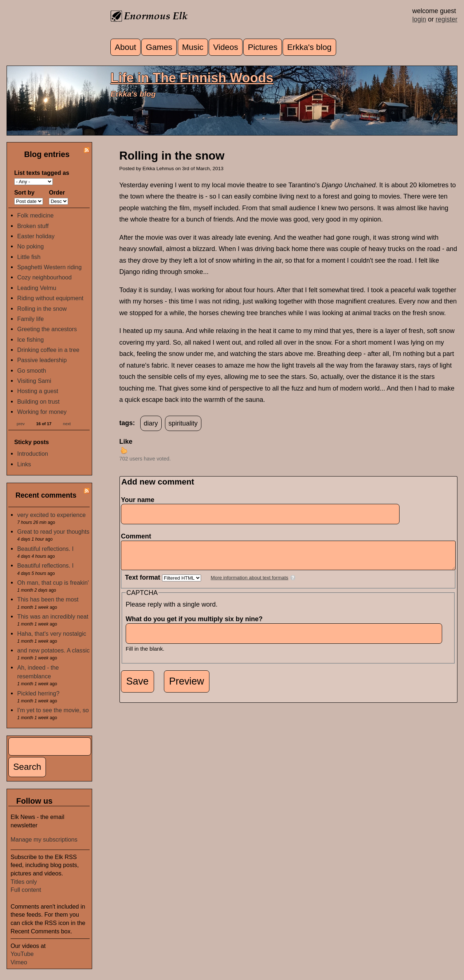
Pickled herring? (38, 693)
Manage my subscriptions (44, 839)
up (124, 450)
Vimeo (19, 962)
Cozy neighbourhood (44, 277)
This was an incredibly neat (53, 616)
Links (24, 464)
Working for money (42, 412)
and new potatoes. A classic (53, 650)
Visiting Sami (34, 381)
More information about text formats (250, 583)
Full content (26, 890)
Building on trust (38, 401)
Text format (143, 583)
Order (57, 192)
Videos (225, 47)
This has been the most (48, 599)
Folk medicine (35, 215)
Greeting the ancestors (47, 329)
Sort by (24, 192)
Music (193, 47)
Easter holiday (36, 236)
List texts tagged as (42, 173)
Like (126, 442)
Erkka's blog (310, 47)
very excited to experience (51, 515)
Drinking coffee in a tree (48, 350)
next (67, 423)
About (125, 47)
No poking (30, 246)
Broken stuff (33, 226)
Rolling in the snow (42, 309)
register (447, 19)
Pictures (262, 47)
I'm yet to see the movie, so (53, 710)
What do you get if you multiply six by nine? (196, 624)
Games (159, 47)
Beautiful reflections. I (45, 549)
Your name (138, 500)
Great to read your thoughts (53, 532)
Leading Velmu (37, 288)
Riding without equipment (50, 298)
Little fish (29, 257)
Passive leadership (42, 360)
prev (21, 423)
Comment (138, 536)
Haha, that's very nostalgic (52, 634)
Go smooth (32, 371)
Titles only (24, 882)
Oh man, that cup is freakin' (53, 583)
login (419, 19)
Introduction (33, 454)
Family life (30, 319)
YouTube (22, 954)
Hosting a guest (38, 391)
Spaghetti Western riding (49, 267)
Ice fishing (30, 340)
